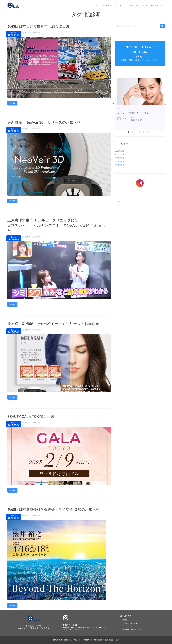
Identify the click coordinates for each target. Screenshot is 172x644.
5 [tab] (144, 132)
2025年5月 (119, 158)
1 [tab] (129, 132)
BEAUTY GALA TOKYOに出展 (32, 416)
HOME (96, 6)
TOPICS (37, 129)
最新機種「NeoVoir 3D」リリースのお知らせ (46, 122)
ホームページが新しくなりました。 (140, 92)
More (12, 103)
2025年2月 (119, 165)
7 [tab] (151, 132)
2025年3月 (119, 162)
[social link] (140, 183)
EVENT (37, 32)
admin (27, 32)
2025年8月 (119, 151)
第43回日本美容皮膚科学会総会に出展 (40, 26)
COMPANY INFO (112, 6)
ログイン (119, 202)
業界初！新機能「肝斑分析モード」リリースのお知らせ (55, 324)
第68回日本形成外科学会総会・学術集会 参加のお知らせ (55, 509)
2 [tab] (132, 132)
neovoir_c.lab (70, 625)
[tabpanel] (140, 104)
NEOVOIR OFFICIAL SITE (153, 6)
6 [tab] (147, 132)
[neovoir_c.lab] (66, 618)
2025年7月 (119, 154)
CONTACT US (132, 6)
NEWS (119, 108)
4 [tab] (140, 132)
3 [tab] (136, 132)
